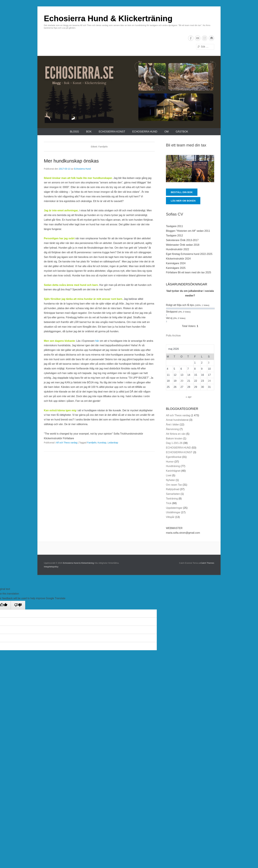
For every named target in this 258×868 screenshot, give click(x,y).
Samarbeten (173, 494)
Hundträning (173, 466)
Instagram (205, 38)
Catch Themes (207, 563)
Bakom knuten (174, 438)
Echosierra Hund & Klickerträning (108, 18)
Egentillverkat (174, 457)
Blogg (74, 132)
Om (166, 132)
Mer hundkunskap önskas (71, 161)
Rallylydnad (173, 489)
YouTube (198, 38)
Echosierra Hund (82, 169)
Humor (170, 462)
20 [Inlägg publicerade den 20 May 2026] (182, 381)
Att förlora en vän (176, 434)
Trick (169, 503)
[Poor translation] (18, 605)
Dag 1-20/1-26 (174, 443)
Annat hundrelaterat (177, 420)
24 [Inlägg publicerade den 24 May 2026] (209, 381)
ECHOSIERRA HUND (145, 132)
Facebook (191, 38)
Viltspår (170, 517)
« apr (189, 397)
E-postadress (211, 38)
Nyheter (170, 480)
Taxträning (172, 499)
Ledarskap (113, 443)
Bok (89, 132)
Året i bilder (172, 425)
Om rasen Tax (174, 485)
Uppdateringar (174, 508)
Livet (169, 475)
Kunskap (102, 443)
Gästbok (182, 132)
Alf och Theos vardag (67, 443)
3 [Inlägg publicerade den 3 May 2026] (209, 363)
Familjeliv (92, 443)
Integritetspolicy (51, 567)
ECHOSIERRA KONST (112, 132)
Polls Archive (173, 336)
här (98, 341)
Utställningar (173, 512)
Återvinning (172, 429)
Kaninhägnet (173, 471)
